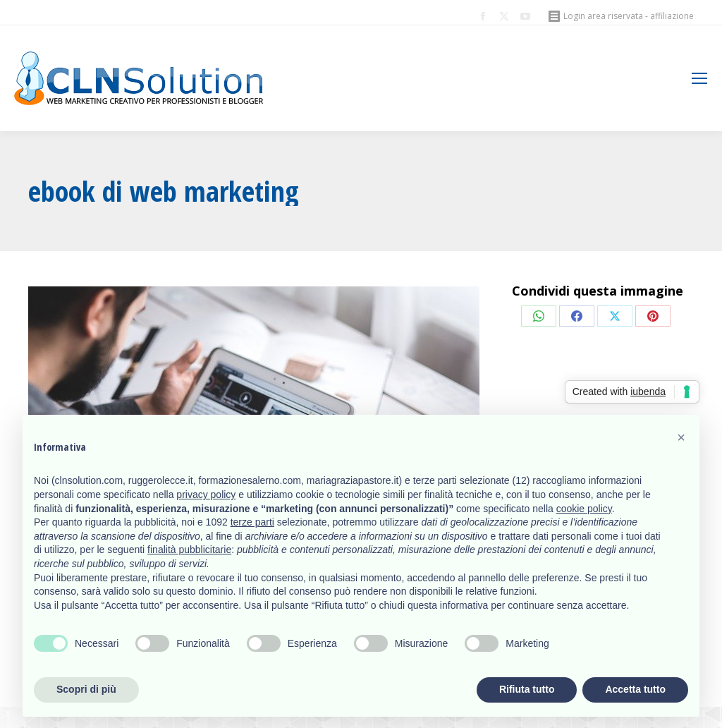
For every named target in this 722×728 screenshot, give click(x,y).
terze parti (252, 522)
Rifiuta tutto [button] (527, 689)
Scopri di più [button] (86, 689)
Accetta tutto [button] (635, 689)
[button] (681, 437)
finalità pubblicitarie (189, 550)
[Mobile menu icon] (699, 78)
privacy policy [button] (206, 495)
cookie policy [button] (584, 509)
